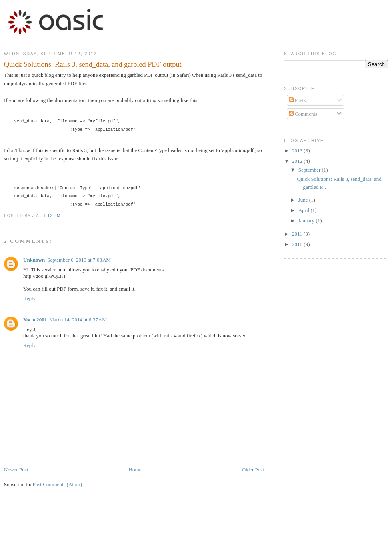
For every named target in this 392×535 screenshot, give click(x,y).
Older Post (253, 470)
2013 (298, 151)
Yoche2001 (35, 320)
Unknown (34, 260)
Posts (297, 100)
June (304, 200)
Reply (29, 298)
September (310, 170)
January (307, 221)
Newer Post (16, 470)
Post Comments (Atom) (58, 484)
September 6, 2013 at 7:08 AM (79, 260)
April (305, 210)
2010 (298, 244)
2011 (298, 234)
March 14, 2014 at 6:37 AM (78, 320)
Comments (303, 114)
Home (135, 470)
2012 (298, 161)
